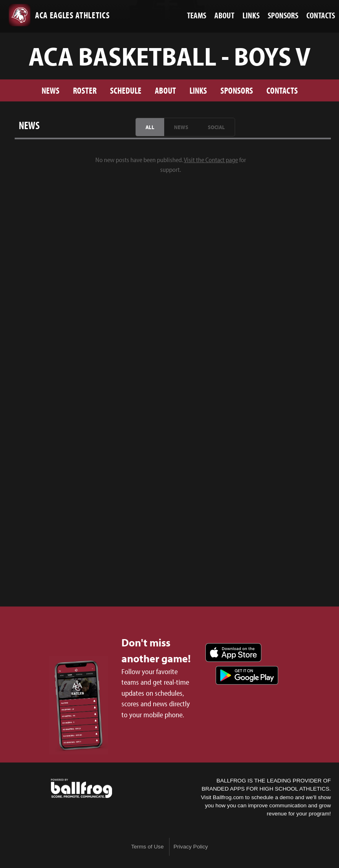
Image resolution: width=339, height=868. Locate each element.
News (51, 90)
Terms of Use (147, 847)
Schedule (126, 90)
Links (198, 90)
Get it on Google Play (247, 675)
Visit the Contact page (211, 160)
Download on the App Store (233, 653)
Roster (85, 90)
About (165, 90)
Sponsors (237, 90)
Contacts (282, 90)
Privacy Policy (191, 847)
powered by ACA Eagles (81, 789)
